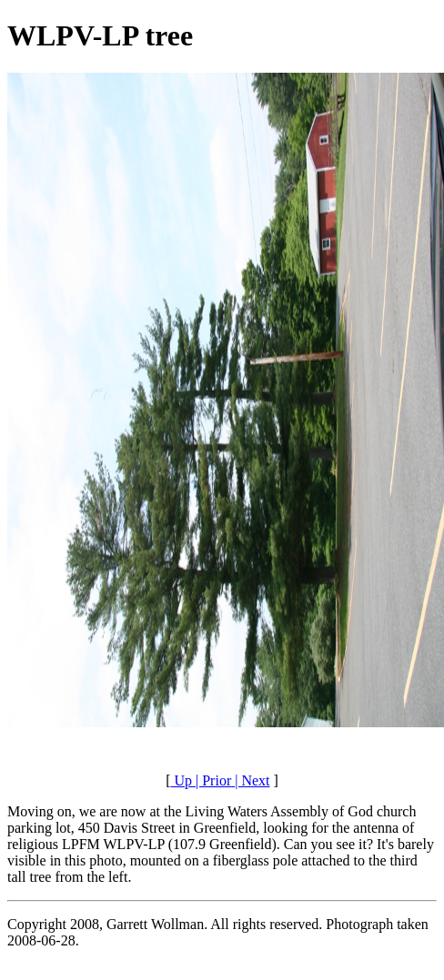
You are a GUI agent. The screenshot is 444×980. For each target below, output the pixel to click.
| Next (250, 780)
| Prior (212, 780)
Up (181, 780)
